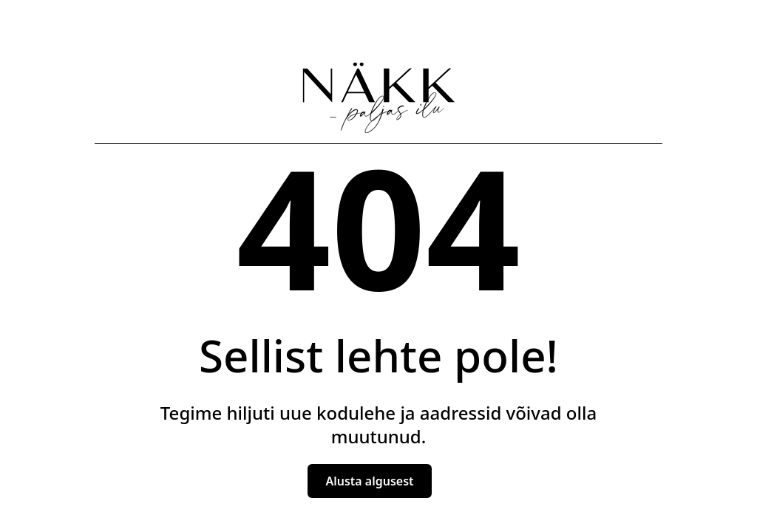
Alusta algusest (369, 481)
